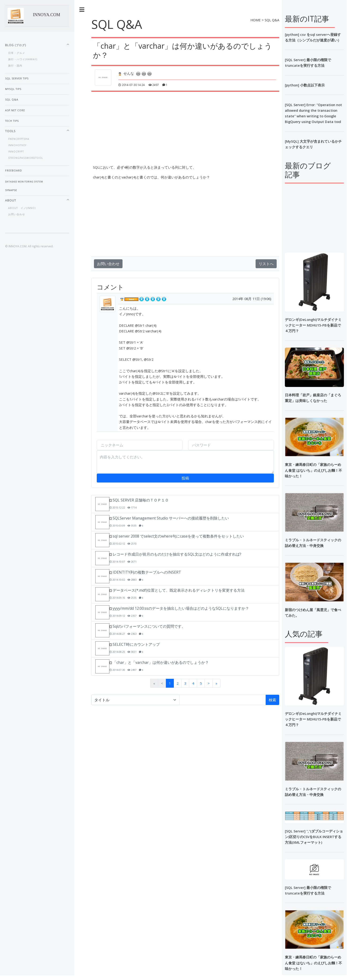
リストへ (266, 264)
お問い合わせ (108, 264)
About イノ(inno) (22, 208)
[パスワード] (231, 445)
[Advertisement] (213, 125)
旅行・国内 (15, 66)
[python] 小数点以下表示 (305, 85)
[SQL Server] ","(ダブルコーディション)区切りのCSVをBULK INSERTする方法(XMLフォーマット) (314, 837)
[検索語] (223, 700)
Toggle (82, 10)
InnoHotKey (17, 145)
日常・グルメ (17, 53)
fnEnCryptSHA (19, 139)
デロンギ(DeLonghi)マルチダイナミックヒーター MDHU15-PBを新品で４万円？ (313, 325)
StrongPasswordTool (26, 158)
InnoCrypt (16, 152)
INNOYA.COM (47, 15)
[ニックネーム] (140, 445)
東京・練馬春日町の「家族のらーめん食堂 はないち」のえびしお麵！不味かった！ (313, 470)
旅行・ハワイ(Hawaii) (23, 59)
